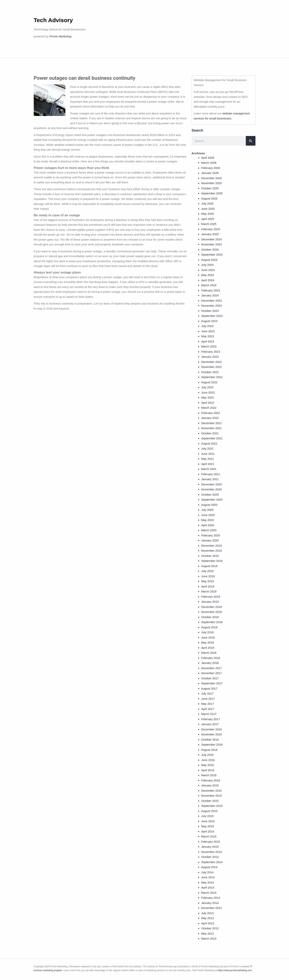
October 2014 (210, 857)
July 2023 (207, 326)
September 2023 (212, 316)
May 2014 (208, 882)
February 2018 (211, 658)
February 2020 (211, 535)
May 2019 (208, 581)
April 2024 (208, 280)
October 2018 (210, 617)
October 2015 (210, 801)
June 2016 (208, 760)
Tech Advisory (53, 20)
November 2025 (212, 183)
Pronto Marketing (60, 36)
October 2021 (210, 433)
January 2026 (210, 173)
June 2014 (208, 877)
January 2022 (210, 418)
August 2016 (209, 750)
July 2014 (207, 872)
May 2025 (208, 214)
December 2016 (212, 729)
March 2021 (209, 469)
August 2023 (209, 321)
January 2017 (210, 724)
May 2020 (208, 520)
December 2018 (212, 607)
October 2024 (210, 250)
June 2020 (208, 515)
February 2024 (211, 290)
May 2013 (208, 918)
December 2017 (212, 668)
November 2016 (212, 734)
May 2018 (208, 642)
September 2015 (212, 806)
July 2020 (207, 510)
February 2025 (211, 229)
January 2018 (210, 663)
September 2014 (212, 862)
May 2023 (208, 336)
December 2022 (212, 362)
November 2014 (212, 852)
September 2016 (212, 745)
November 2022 (212, 367)
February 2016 (211, 780)
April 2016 (208, 770)
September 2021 (212, 438)
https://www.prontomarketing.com (235, 970)
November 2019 (212, 551)
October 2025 (210, 188)
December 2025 (212, 178)
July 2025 (207, 203)
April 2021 (208, 464)
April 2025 (208, 219)
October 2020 (210, 495)
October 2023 (210, 311)
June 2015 (208, 821)
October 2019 (210, 556)
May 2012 (208, 933)
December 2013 (212, 908)
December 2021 (212, 423)
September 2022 (212, 377)
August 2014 (209, 867)
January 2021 (210, 479)
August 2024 (209, 260)
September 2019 (212, 561)
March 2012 (209, 938)
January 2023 (210, 357)
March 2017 (209, 714)
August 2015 (209, 811)
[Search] (251, 141)
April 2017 (208, 709)
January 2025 (210, 234)
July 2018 (207, 632)
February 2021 (211, 474)
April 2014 (208, 887)
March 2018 (209, 653)
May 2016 (208, 765)
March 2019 (209, 591)
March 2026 (209, 163)
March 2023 (209, 346)
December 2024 (212, 239)
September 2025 (212, 193)
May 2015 (208, 826)
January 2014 (210, 903)
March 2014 (209, 893)
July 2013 (207, 913)
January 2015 (210, 847)
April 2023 (208, 341)
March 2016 (209, 775)
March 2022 (209, 408)
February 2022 (211, 413)
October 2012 (210, 928)
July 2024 (207, 265)
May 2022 (208, 397)
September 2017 (212, 683)
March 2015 (209, 836)
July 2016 (207, 755)
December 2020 (212, 484)
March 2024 (209, 285)
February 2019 (211, 597)
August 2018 (209, 627)
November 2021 (212, 428)
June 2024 (208, 270)
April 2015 (208, 831)
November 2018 (212, 612)
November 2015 (212, 796)
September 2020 (212, 500)
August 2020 (209, 505)
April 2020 (208, 525)
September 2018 (212, 622)
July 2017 (207, 693)
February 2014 (211, 898)
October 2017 (210, 678)
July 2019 (207, 571)
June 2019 (208, 576)
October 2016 (210, 740)
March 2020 (209, 530)
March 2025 (209, 224)
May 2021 (208, 459)
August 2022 (209, 382)
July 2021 (207, 448)
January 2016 (210, 785)
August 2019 (209, 566)
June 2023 (208, 331)
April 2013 (208, 923)
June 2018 (208, 637)
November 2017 (212, 673)
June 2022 (208, 392)
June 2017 (208, 699)
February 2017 (211, 719)
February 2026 (211, 168)
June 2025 (208, 209)
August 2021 (209, 443)
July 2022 (207, 387)
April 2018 (208, 648)
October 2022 (210, 372)
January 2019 (210, 602)
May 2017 (208, 704)
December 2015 (212, 791)
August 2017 (209, 688)
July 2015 (207, 816)
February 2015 (211, 842)
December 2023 (212, 301)
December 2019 (212, 546)
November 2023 (212, 306)
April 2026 (208, 158)
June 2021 (208, 454)
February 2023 (211, 352)
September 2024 (212, 255)
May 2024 (208, 275)
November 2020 (212, 489)
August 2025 (209, 198)
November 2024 (212, 244)
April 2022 (208, 403)
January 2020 (210, 540)
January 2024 (210, 295)
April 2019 (208, 586)
